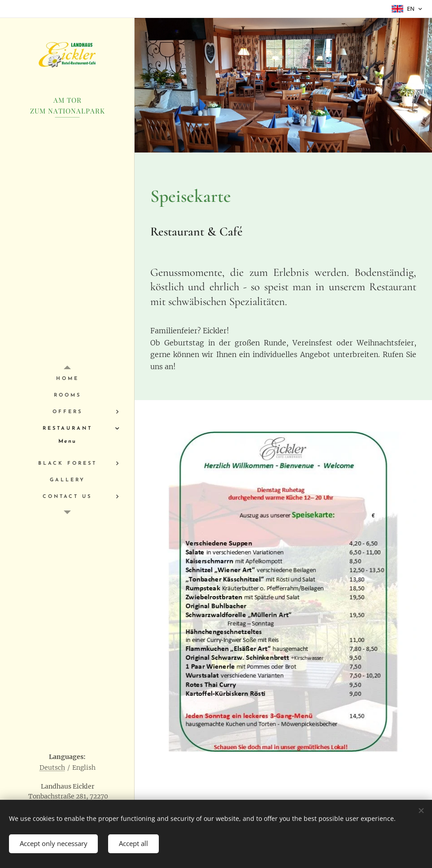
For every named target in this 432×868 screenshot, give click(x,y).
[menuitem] (67, 379)
